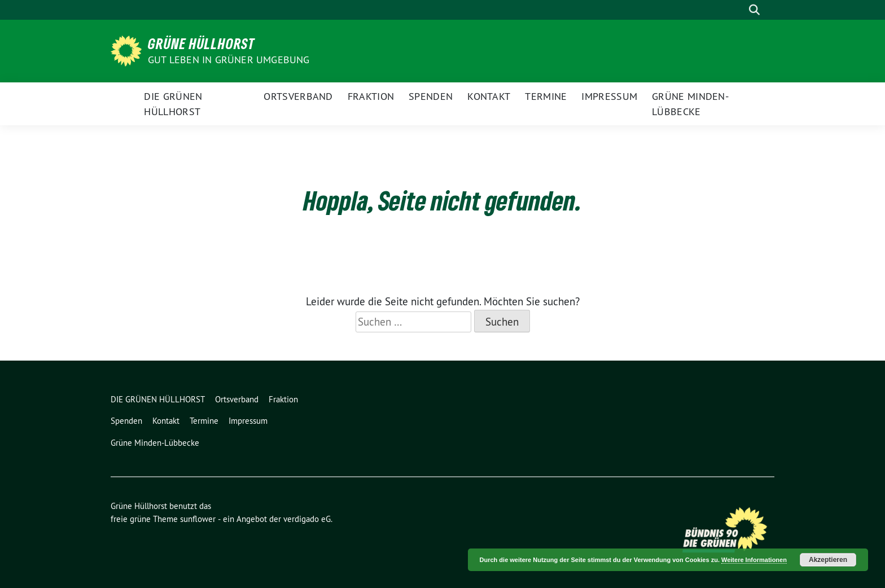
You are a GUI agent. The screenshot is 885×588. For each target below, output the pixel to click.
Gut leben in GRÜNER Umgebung (229, 60)
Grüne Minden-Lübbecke (690, 104)
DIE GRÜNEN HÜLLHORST (173, 104)
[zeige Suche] (754, 10)
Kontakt (489, 96)
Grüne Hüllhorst (201, 43)
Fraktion (371, 96)
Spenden (431, 96)
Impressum (609, 96)
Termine (546, 96)
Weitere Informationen (754, 560)
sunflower (198, 519)
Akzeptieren (828, 560)
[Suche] (738, 10)
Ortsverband (298, 96)
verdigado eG (307, 519)
